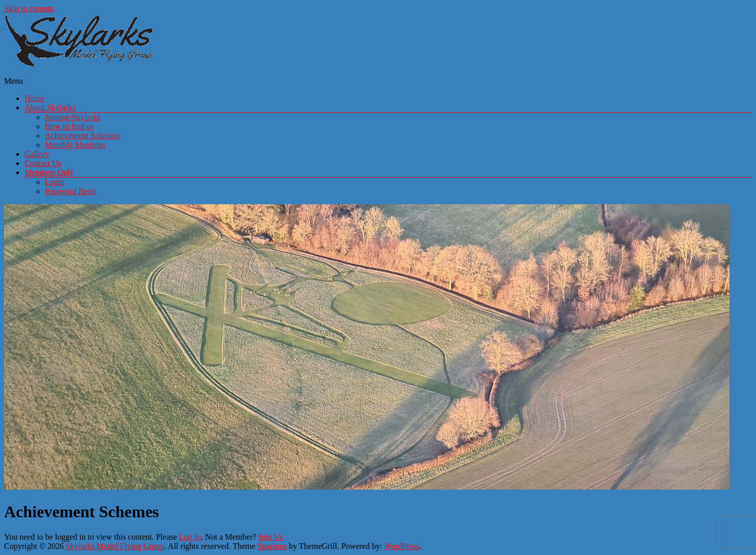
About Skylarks (50, 107)
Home (34, 98)
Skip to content (29, 8)
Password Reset (71, 191)
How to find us (69, 126)
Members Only (49, 172)
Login (55, 182)
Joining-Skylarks (73, 117)
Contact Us (43, 163)
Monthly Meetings (75, 145)
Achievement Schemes (82, 136)
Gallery (37, 154)
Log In (190, 537)
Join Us (271, 537)
